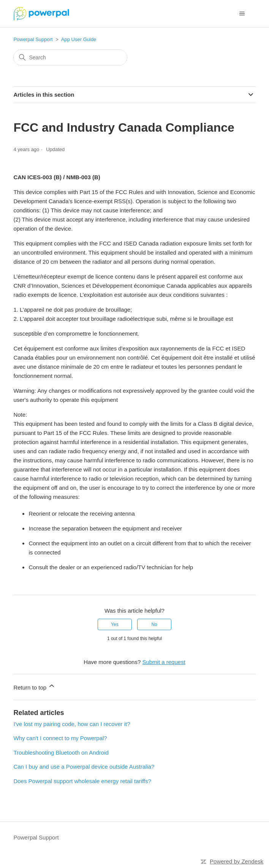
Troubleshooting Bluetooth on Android (61, 753)
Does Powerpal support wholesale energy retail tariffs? (82, 781)
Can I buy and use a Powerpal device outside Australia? (84, 767)
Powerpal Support (33, 39)
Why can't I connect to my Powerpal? (60, 738)
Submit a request (164, 662)
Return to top (34, 686)
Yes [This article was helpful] (115, 624)
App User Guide (79, 39)
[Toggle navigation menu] (242, 14)
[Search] (70, 57)
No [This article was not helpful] (154, 624)
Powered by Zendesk (237, 861)
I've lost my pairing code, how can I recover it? (72, 724)
